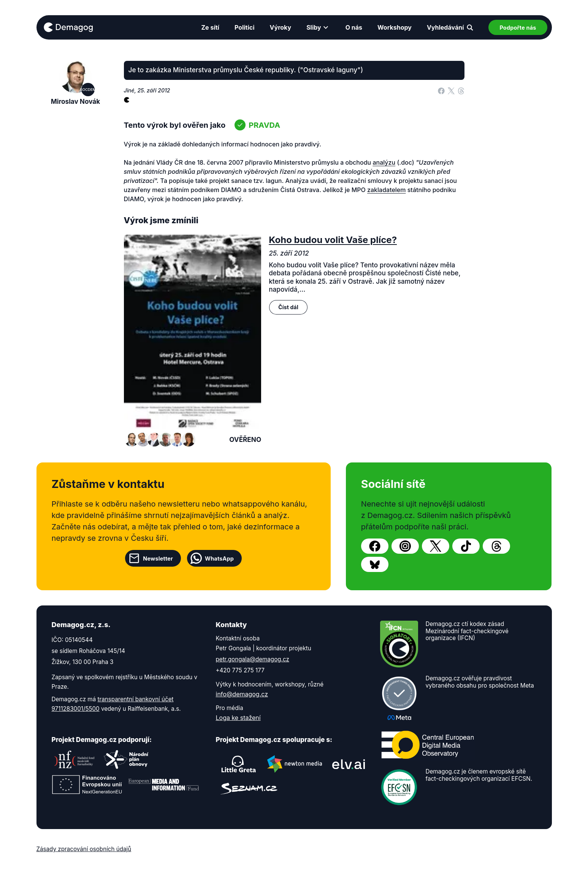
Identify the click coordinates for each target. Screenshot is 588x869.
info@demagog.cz (242, 694)
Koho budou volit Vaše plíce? (333, 240)
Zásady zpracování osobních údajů (84, 849)
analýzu (384, 162)
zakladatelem (386, 190)
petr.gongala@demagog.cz (253, 659)
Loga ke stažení (238, 718)
